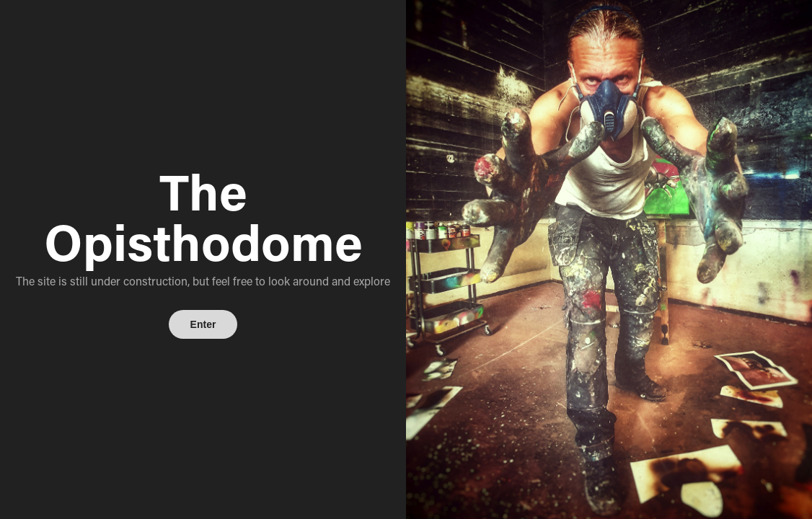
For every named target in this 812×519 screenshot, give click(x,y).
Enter (203, 324)
